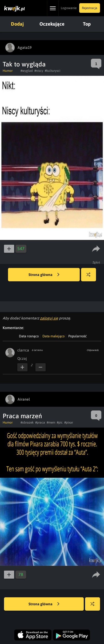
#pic (60, 422)
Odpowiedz (93, 350)
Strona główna (44, 275)
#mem (51, 422)
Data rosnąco (29, 336)
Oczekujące (52, 24)
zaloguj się (49, 318)
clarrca (23, 350)
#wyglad (27, 71)
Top (87, 24)
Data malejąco (53, 336)
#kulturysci (53, 71)
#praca (40, 422)
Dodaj (17, 24)
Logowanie (69, 8)
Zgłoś (96, 262)
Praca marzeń (22, 416)
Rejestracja (90, 8)
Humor (8, 71)
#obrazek (27, 422)
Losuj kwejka (91, 277)
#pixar (69, 422)
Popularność (77, 336)
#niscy (39, 71)
